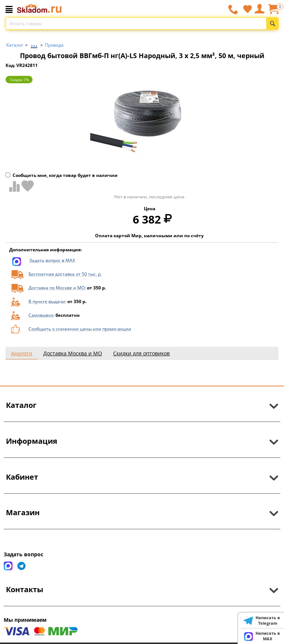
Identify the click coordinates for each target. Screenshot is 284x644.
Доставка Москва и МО (73, 353)
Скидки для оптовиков (141, 353)
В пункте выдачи (47, 301)
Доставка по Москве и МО (57, 288)
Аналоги (22, 353)
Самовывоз (41, 315)
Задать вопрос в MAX (52, 260)
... (34, 43)
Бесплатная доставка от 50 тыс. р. (65, 274)
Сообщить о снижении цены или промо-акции (80, 329)
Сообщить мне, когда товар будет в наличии (62, 175)
